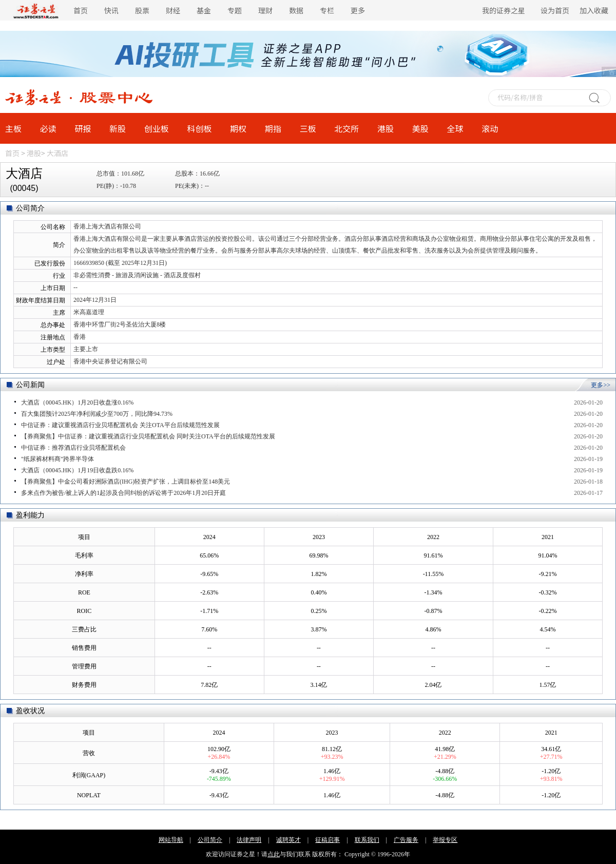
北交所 (346, 128)
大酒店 (57, 153)
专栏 (327, 10)
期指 (273, 128)
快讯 (111, 10)
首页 (81, 10)
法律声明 (249, 840)
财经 (173, 10)
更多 (358, 10)
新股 (118, 128)
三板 (308, 128)
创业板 (157, 128)
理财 (265, 10)
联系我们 (367, 840)
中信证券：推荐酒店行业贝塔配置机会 (73, 448)
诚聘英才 (288, 840)
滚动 (490, 128)
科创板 (200, 128)
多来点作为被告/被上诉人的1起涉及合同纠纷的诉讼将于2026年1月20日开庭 (123, 493)
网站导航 (171, 840)
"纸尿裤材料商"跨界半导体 (57, 459)
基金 (204, 10)
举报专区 (445, 840)
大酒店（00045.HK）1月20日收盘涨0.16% (77, 402)
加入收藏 (594, 10)
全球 (455, 128)
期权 (238, 128)
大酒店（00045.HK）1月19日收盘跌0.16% (77, 470)
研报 (83, 128)
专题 (235, 10)
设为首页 (555, 10)
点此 (274, 854)
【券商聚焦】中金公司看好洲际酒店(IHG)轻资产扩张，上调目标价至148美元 (126, 482)
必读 (48, 128)
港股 (386, 128)
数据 (296, 10)
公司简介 (210, 840)
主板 (13, 128)
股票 (142, 10)
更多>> (601, 385)
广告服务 (406, 840)
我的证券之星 (504, 10)
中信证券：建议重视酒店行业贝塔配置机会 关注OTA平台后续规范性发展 (120, 425)
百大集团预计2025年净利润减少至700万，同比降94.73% (97, 414)
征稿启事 (328, 840)
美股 (420, 128)
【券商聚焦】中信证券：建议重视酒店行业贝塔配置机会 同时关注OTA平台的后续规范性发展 (148, 436)
